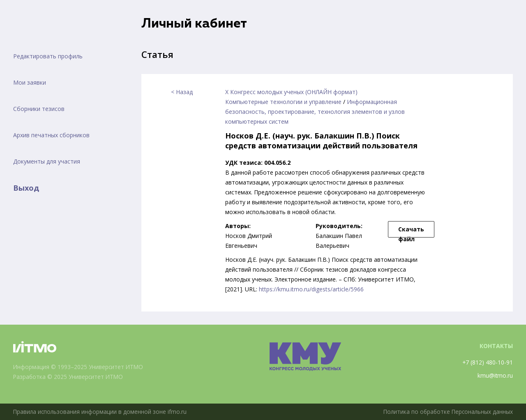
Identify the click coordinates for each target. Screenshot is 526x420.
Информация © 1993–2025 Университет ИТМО (79, 367)
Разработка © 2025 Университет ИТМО (69, 377)
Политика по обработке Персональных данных (447, 412)
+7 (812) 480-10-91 (487, 362)
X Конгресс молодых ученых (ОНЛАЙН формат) (291, 92)
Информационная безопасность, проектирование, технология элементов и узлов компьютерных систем (315, 112)
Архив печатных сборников (51, 135)
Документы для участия (47, 161)
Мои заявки (30, 82)
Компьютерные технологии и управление (283, 102)
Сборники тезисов (39, 109)
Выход (26, 188)
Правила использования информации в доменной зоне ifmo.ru (101, 412)
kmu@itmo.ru (495, 375)
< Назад (182, 92)
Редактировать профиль (48, 56)
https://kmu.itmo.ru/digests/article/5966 (311, 289)
